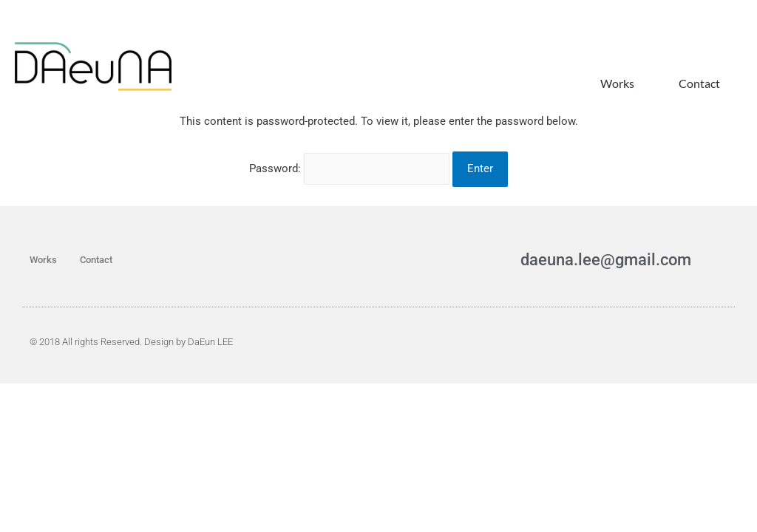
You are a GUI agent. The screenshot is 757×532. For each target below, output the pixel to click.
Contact (699, 83)
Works (617, 83)
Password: (350, 204)
